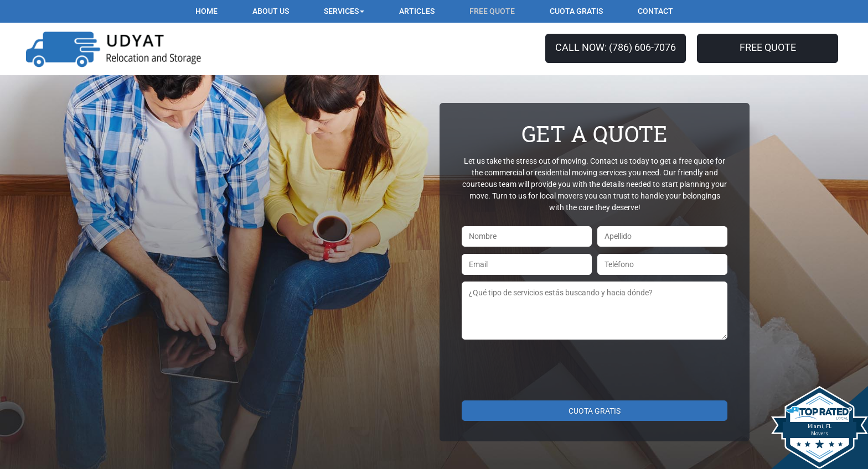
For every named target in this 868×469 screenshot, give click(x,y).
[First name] (527, 237)
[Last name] (662, 237)
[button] (344, 11)
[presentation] (546, 368)
